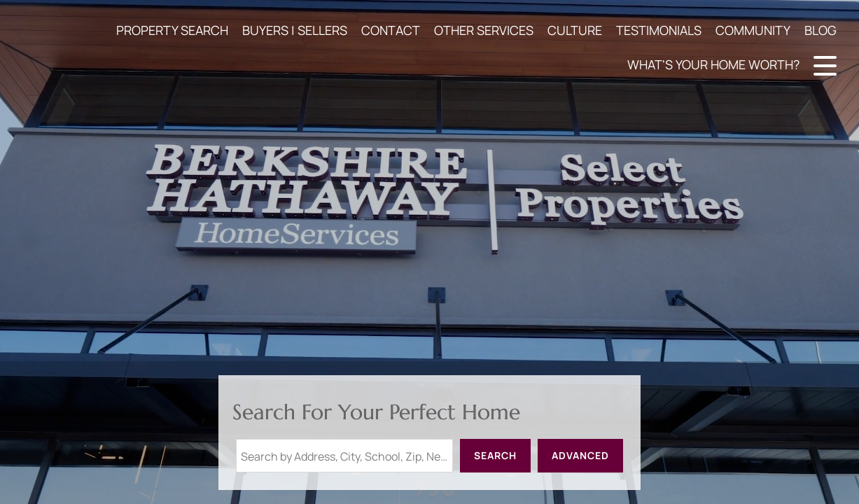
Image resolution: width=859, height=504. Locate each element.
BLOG (820, 30)
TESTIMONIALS (659, 30)
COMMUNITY (753, 30)
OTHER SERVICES (484, 30)
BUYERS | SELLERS (295, 30)
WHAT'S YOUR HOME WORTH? (713, 64)
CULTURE (575, 30)
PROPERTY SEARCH (172, 30)
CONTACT (391, 30)
